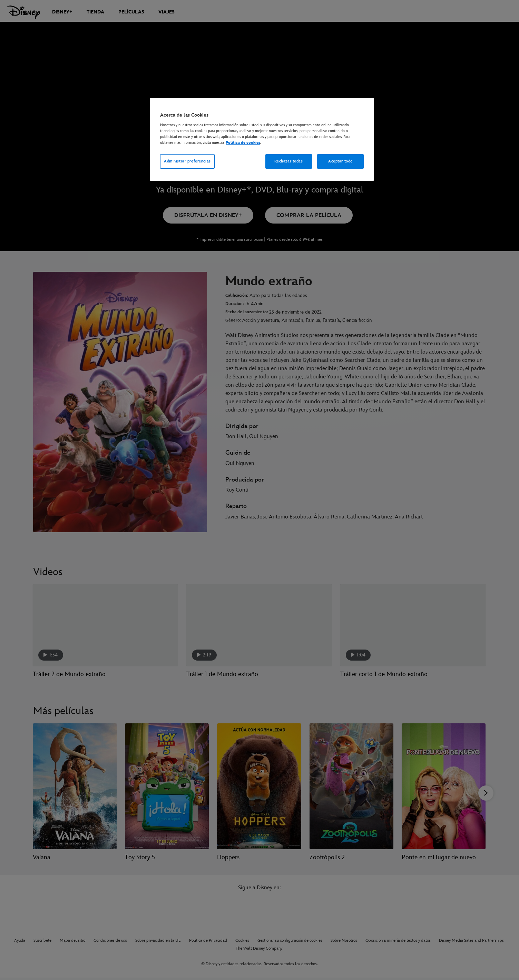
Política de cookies (243, 143)
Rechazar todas (289, 161)
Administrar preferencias (187, 161)
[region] (262, 139)
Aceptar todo (340, 161)
